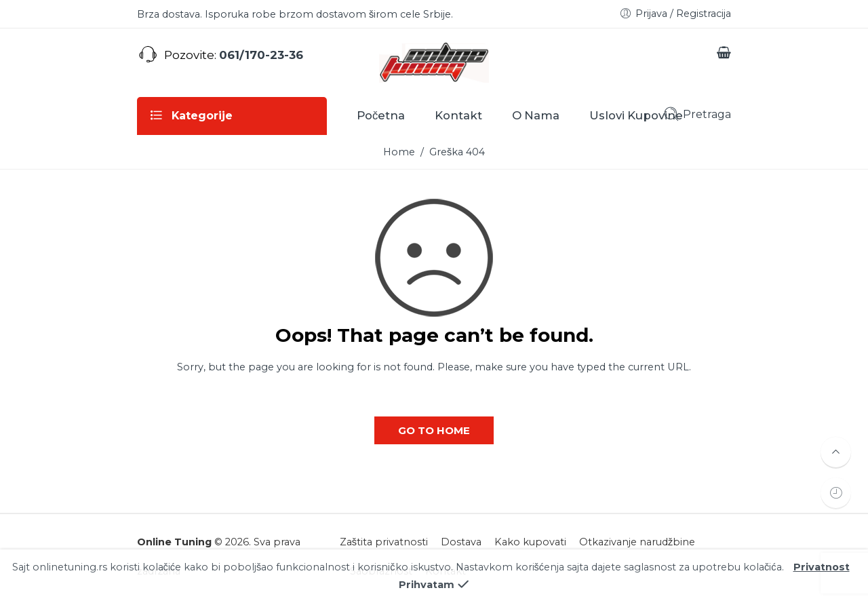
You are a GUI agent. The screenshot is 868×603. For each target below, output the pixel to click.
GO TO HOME (434, 430)
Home (399, 152)
